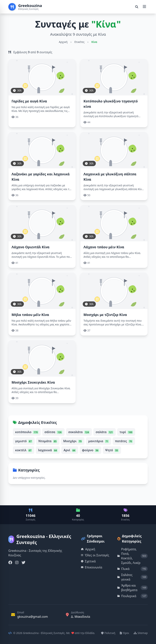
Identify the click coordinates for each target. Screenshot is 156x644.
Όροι (124, 633)
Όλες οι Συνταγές (95, 555)
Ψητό (112, 450)
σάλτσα (53, 432)
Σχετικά (88, 561)
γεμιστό (24, 441)
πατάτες (124, 441)
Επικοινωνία (92, 567)
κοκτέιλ (24, 450)
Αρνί (70, 450)
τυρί (126, 432)
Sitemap (141, 633)
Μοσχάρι (73, 441)
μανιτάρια (99, 441)
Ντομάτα (48, 441)
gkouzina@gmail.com (33, 617)
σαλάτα (105, 432)
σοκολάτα (79, 432)
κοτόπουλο (27, 432)
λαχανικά (48, 450)
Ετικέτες (79, 42)
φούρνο (90, 450)
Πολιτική (108, 633)
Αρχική (63, 42)
